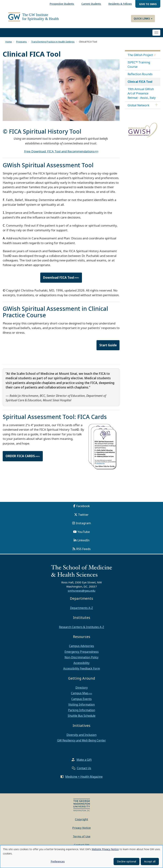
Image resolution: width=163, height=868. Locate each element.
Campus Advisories (81, 648)
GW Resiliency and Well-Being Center (81, 743)
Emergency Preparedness (82, 654)
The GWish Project (140, 57)
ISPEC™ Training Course (139, 67)
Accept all (150, 861)
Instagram (83, 525)
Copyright (81, 821)
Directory (82, 690)
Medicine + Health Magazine (84, 779)
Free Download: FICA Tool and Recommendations (59, 153)
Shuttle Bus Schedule (82, 718)
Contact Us (84, 770)
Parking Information (82, 712)
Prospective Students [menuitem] (62, 4)
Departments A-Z (81, 610)
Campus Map (80, 695)
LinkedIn (83, 542)
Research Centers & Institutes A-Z (81, 629)
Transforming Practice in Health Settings (53, 44)
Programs (21, 44)
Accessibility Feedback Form (82, 671)
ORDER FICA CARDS (20, 458)
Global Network (138, 107)
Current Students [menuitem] (91, 4)
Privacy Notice (81, 830)
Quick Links (143, 18)
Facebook (83, 508)
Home (9, 44)
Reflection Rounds (140, 76)
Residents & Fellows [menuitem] (120, 4)
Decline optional (127, 861)
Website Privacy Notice (105, 849)
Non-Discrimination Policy (81, 659)
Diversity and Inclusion (81, 737)
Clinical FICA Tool (140, 84)
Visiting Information (81, 706)
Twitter (83, 517)
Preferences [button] (58, 861)
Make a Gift (84, 762)
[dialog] (81, 857)
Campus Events (81, 701)
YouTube (84, 534)
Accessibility (81, 665)
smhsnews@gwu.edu (81, 593)
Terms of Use (82, 838)
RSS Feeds (83, 551)
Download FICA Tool (59, 280)
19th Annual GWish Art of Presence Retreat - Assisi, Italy (142, 95)
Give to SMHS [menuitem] (148, 4)
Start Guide (108, 347)
